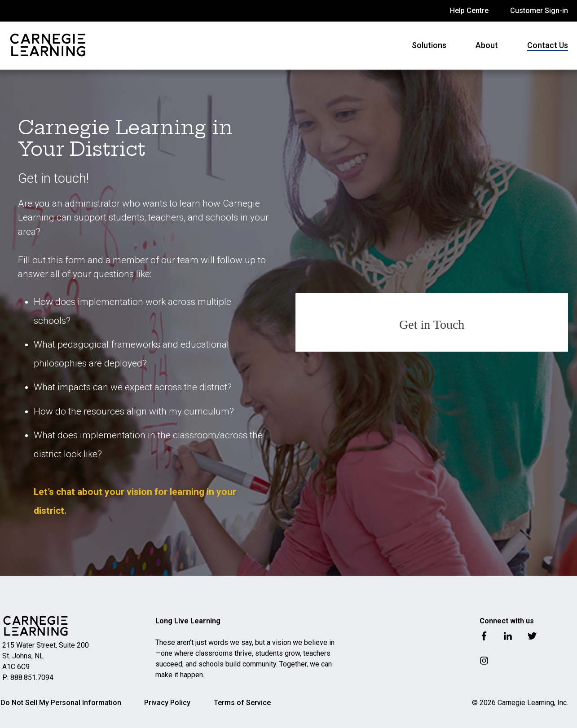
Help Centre (469, 11)
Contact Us (548, 45)
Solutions (429, 45)
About (487, 45)
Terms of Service (242, 703)
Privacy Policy (167, 703)
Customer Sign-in (539, 11)
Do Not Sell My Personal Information (61, 703)
